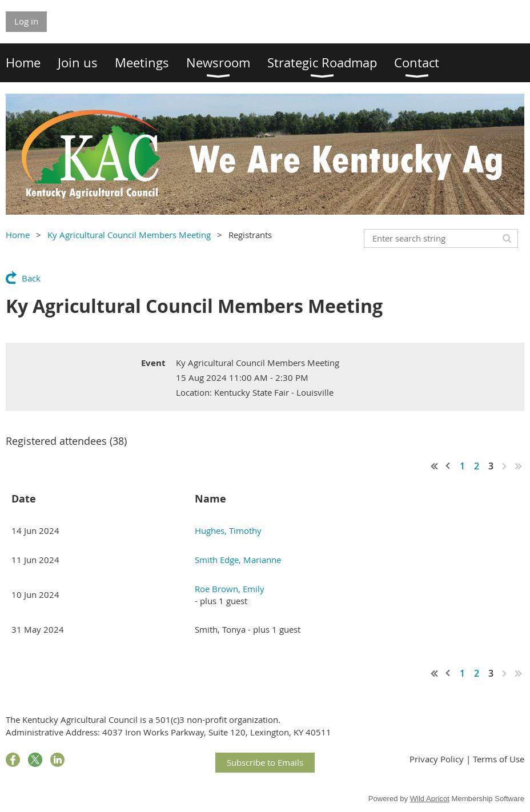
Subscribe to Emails (265, 762)
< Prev (448, 466)
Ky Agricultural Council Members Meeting (129, 235)
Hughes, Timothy (228, 530)
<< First (435, 466)
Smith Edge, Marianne (238, 560)
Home (18, 235)
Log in (26, 21)
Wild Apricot (430, 799)
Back (31, 278)
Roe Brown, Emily (230, 589)
